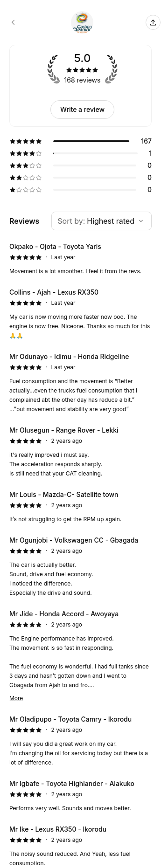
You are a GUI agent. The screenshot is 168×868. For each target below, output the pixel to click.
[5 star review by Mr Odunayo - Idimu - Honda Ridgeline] (80, 383)
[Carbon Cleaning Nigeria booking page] (13, 22)
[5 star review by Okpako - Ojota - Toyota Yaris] (80, 259)
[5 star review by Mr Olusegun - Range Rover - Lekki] (80, 452)
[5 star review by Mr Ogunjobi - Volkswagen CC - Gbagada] (80, 566)
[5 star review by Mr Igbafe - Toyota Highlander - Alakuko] (80, 796)
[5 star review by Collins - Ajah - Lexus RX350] (80, 314)
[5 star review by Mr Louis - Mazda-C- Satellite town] (80, 507)
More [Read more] (16, 698)
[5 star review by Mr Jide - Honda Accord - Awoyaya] (80, 656)
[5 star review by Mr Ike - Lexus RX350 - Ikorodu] (80, 846)
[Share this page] (153, 22)
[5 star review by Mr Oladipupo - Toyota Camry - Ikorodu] (80, 741)
